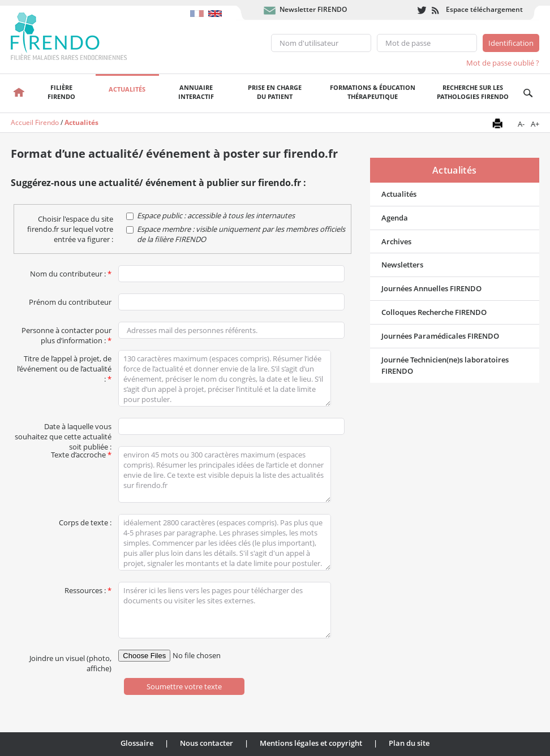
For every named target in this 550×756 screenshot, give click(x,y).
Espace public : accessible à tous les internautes (216, 215)
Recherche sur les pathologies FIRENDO (473, 92)
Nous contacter (207, 743)
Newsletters (402, 265)
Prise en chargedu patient (275, 92)
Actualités (127, 89)
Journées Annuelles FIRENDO (431, 288)
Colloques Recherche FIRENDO (434, 312)
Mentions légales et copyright (311, 743)
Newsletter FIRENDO (313, 9)
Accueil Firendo (35, 122)
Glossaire (137, 743)
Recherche (528, 93)
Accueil (19, 93)
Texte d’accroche (81, 452)
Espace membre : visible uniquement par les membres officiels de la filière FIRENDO (241, 234)
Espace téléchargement (484, 9)
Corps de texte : (85, 520)
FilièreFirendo (61, 92)
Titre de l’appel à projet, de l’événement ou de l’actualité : (64, 356)
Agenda (395, 218)
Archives (396, 241)
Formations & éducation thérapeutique (373, 92)
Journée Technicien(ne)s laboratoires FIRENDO (445, 366)
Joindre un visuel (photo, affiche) (70, 656)
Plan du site (409, 743)
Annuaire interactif (196, 92)
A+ (535, 124)
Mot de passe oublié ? (503, 63)
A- (521, 124)
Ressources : (88, 588)
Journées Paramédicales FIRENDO (440, 336)
